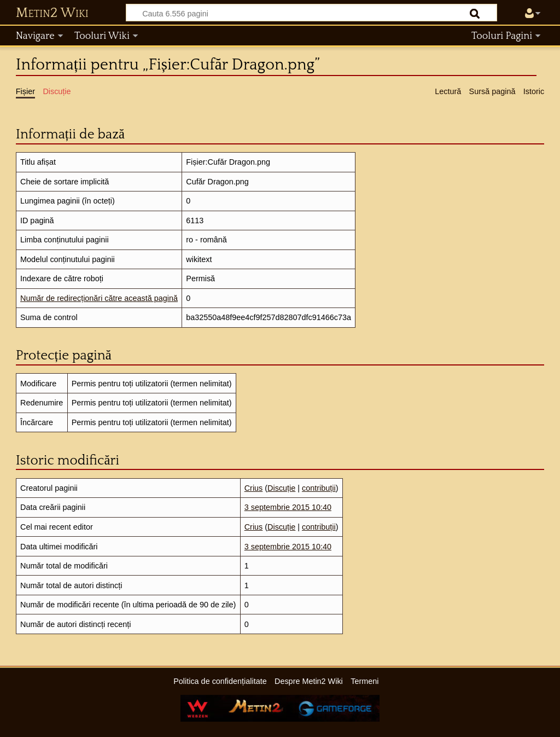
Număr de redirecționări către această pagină (99, 298)
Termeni (364, 681)
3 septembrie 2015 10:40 (288, 507)
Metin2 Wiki (52, 13)
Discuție (281, 488)
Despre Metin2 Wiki (309, 681)
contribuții (319, 488)
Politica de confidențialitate (220, 681)
